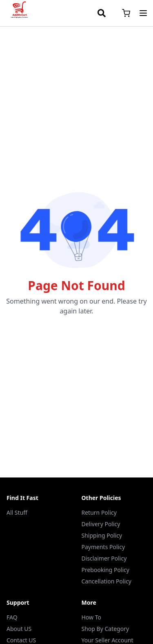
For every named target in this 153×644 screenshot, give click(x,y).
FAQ (12, 617)
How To (91, 617)
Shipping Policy (102, 535)
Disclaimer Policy (104, 558)
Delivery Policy (101, 524)
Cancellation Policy (107, 581)
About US (19, 629)
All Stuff (17, 512)
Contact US (21, 640)
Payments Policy (103, 547)
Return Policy (99, 512)
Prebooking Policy (105, 570)
